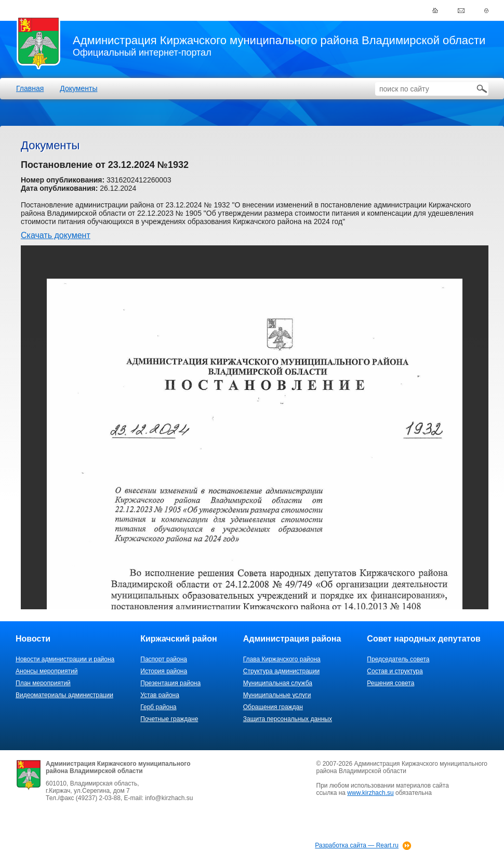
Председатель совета (398, 659)
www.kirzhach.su (370, 793)
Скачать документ (56, 235)
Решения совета (390, 683)
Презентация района (170, 683)
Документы (78, 88)
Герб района (158, 707)
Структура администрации (281, 671)
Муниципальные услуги (277, 695)
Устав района (160, 695)
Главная (30, 88)
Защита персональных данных (288, 719)
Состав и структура (395, 671)
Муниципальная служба (278, 683)
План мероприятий (43, 683)
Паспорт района (164, 659)
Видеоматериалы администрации (64, 695)
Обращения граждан (273, 707)
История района (164, 671)
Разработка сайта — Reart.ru (357, 845)
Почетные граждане (169, 719)
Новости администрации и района (65, 659)
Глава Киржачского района (282, 659)
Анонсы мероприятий (47, 671)
